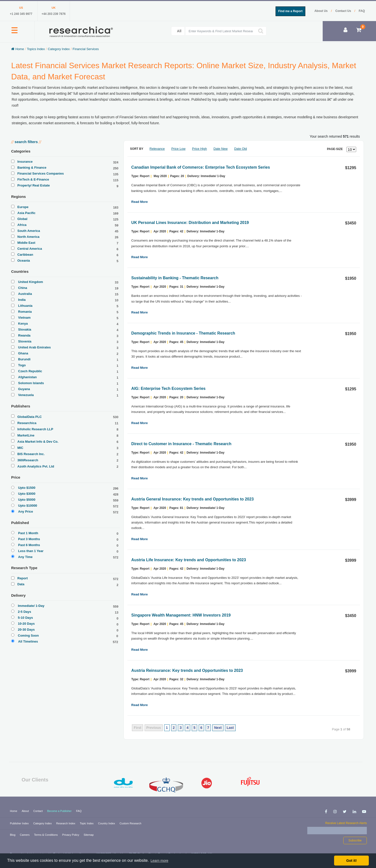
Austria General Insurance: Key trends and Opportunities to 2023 (192, 499)
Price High (199, 149)
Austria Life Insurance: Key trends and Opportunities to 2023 (188, 560)
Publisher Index (20, 823)
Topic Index (87, 823)
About (26, 811)
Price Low (178, 149)
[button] (15, 33)
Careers (25, 835)
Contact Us (344, 11)
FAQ (362, 11)
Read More (139, 202)
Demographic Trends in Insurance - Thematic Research (183, 333)
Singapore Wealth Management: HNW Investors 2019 (181, 615)
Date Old (240, 149)
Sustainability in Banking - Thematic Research (175, 278)
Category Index (43, 823)
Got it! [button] (351, 861)
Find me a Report (290, 11)
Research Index (66, 823)
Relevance (157, 149)
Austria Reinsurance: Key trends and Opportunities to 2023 (187, 670)
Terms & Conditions (46, 835)
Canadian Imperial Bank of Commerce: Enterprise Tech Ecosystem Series (201, 167)
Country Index (107, 823)
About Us (322, 11)
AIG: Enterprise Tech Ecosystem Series (168, 388)
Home (14, 811)
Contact (38, 811)
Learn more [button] (159, 861)
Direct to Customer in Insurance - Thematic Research (181, 444)
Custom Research (130, 823)
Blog (13, 835)
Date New (221, 149)
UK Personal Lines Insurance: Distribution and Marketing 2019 (190, 223)
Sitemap (89, 835)
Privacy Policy (71, 835)
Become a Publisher (60, 811)
